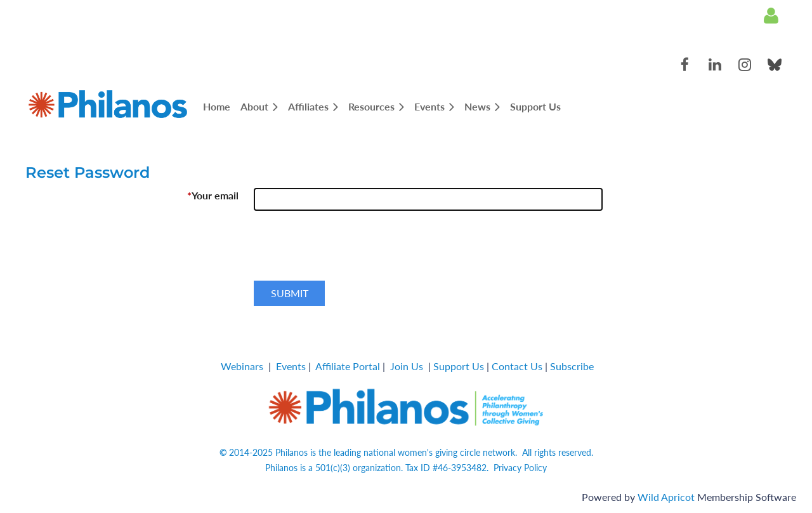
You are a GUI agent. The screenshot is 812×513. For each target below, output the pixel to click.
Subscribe (572, 366)
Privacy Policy (520, 468)
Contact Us (517, 366)
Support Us (459, 366)
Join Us (407, 366)
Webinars (242, 366)
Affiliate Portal (348, 366)
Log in (771, 16)
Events (291, 366)
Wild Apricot (666, 497)
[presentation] (350, 251)
